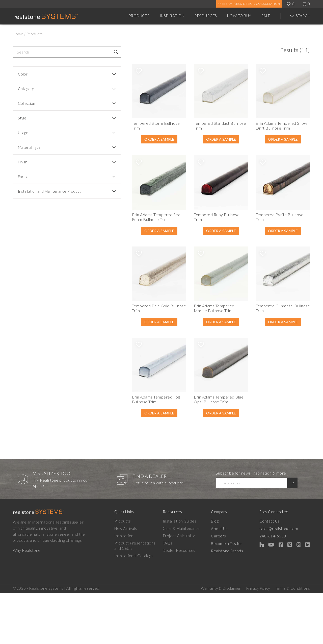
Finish (23, 162)
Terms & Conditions (293, 639)
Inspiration (172, 16)
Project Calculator (181, 587)
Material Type (29, 147)
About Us (223, 579)
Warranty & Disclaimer (221, 639)
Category (26, 89)
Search (303, 16)
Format (24, 177)
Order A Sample (127, 147)
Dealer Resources (181, 601)
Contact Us (275, 572)
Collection (26, 103)
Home (18, 34)
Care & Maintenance (183, 579)
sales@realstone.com (284, 579)
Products (139, 16)
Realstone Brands (231, 601)
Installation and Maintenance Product (42, 193)
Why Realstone (27, 601)
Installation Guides (181, 572)
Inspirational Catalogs (134, 607)
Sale (266, 16)
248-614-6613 (278, 587)
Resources (206, 16)
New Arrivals (126, 579)
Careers (222, 587)
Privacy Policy (258, 639)
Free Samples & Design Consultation (249, 4)
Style (22, 118)
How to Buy (239, 16)
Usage (23, 133)
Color (23, 74)
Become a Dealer (230, 594)
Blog (219, 572)
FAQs (169, 594)
